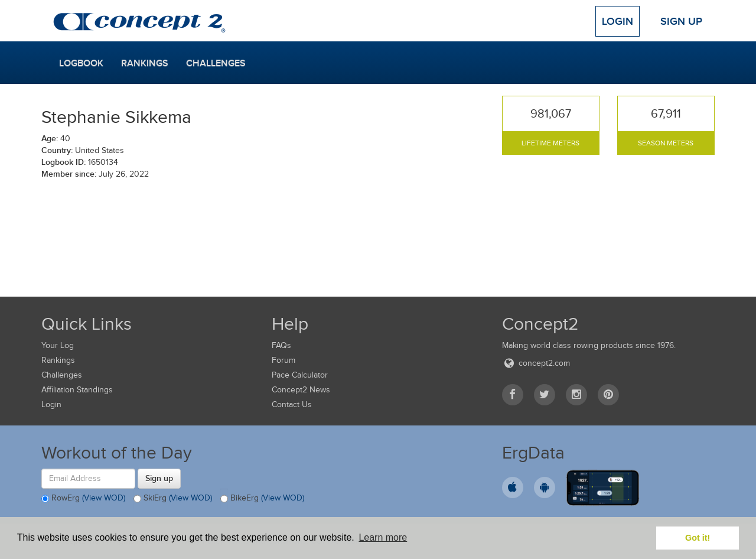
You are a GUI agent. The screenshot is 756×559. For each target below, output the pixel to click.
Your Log (58, 345)
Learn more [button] (383, 537)
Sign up (159, 478)
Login (617, 21)
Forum (283, 360)
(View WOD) (104, 498)
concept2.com (536, 363)
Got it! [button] (698, 538)
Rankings (145, 63)
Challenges (216, 63)
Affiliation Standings (77, 390)
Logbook (81, 63)
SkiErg (173, 499)
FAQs (281, 345)
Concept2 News (301, 390)
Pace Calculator (300, 375)
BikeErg (262, 499)
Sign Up (681, 21)
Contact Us (292, 404)
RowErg (83, 499)
